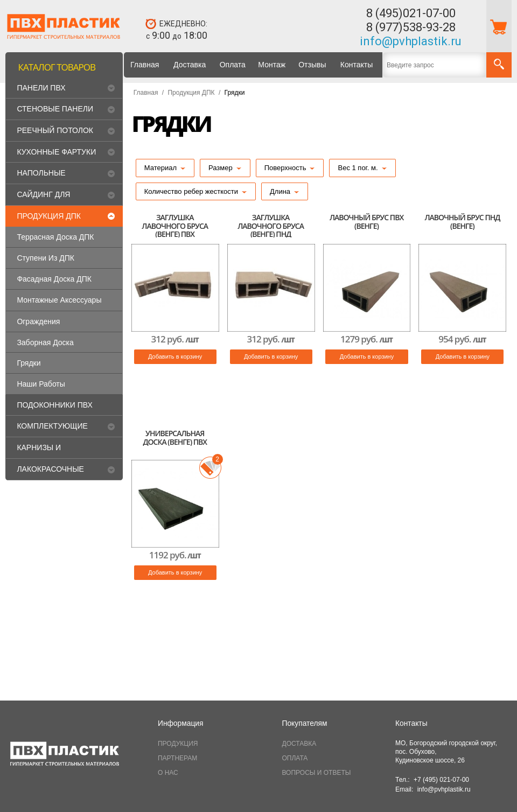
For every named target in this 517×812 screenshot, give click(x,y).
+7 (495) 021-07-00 (441, 780)
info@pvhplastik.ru (411, 41)
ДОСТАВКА (299, 744)
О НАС (168, 773)
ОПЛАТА (295, 758)
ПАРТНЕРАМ (177, 758)
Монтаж (272, 65)
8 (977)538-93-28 (411, 27)
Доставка (190, 65)
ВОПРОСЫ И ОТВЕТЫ (317, 773)
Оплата (233, 65)
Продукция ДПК (191, 93)
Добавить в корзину (175, 356)
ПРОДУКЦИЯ (178, 744)
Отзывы (312, 65)
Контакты (357, 65)
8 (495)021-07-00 (411, 13)
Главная (145, 65)
